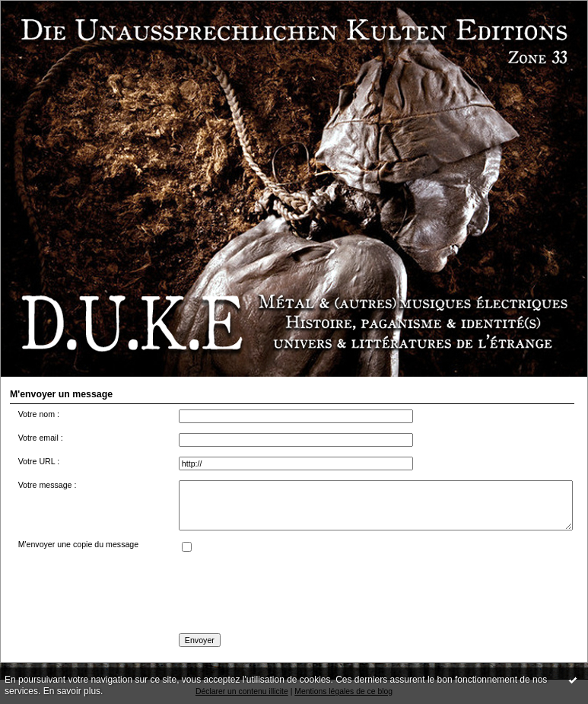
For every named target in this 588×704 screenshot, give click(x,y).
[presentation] (294, 594)
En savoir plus (72, 691)
